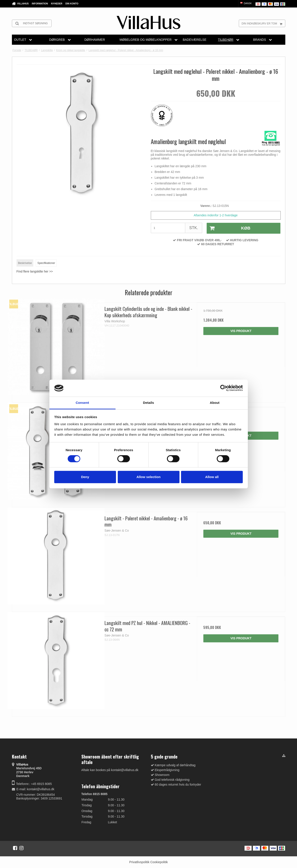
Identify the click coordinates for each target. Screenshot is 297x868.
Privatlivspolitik (139, 862)
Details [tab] (149, 403)
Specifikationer (46, 263)
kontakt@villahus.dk (41, 789)
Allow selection (148, 477)
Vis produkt (241, 331)
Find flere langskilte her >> (35, 271)
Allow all (212, 477)
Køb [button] (229, 228)
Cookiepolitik (159, 862)
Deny (85, 477)
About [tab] (215, 403)
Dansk (246, 3)
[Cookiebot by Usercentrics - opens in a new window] (223, 388)
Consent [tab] (82, 403)
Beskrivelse (25, 263)
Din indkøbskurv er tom (263, 23)
